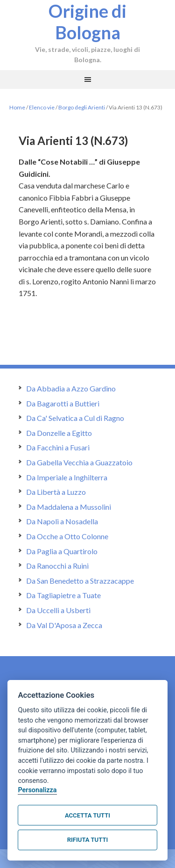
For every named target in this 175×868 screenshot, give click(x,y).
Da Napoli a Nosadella (62, 521)
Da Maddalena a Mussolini (69, 507)
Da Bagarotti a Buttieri (63, 403)
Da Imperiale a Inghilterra (67, 477)
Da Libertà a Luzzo (56, 492)
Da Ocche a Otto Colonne (67, 536)
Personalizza (37, 790)
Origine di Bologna (87, 22)
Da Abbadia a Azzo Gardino (71, 388)
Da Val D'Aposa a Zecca (64, 625)
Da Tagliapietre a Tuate (63, 595)
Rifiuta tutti (87, 840)
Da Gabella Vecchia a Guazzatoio (79, 462)
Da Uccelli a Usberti (58, 610)
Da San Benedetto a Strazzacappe (80, 581)
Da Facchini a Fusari (58, 447)
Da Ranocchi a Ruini (57, 566)
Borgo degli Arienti (82, 107)
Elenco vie (42, 107)
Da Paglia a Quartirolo (62, 551)
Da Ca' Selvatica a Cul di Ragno (75, 418)
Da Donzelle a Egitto (59, 433)
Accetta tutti (87, 815)
